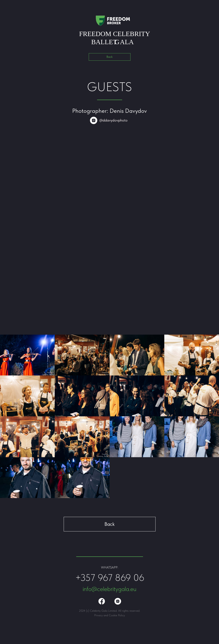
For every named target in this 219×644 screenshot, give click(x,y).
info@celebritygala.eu (109, 589)
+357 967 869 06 (110, 577)
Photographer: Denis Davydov (109, 111)
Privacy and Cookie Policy (109, 615)
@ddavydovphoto (113, 120)
